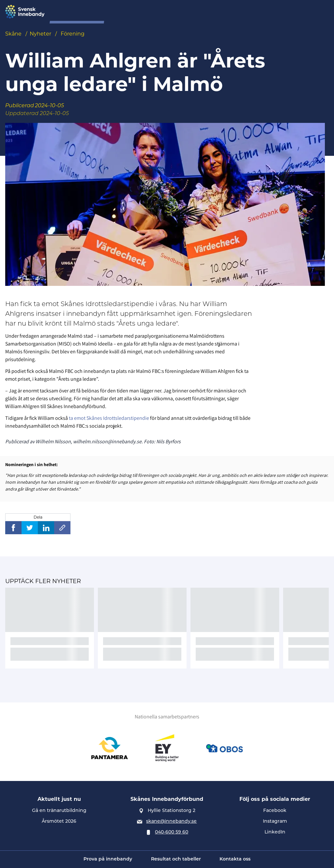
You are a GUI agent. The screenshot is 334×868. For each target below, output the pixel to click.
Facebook (275, 810)
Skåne (13, 34)
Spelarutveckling (251, 12)
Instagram (275, 821)
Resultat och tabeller (176, 859)
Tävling (182, 12)
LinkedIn (275, 832)
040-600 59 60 (172, 832)
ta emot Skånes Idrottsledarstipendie (108, 418)
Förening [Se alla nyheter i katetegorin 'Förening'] (73, 34)
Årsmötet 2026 (59, 821)
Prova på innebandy (140, 12)
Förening (211, 12)
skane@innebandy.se (171, 821)
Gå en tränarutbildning (59, 810)
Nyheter (40, 34)
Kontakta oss (235, 859)
